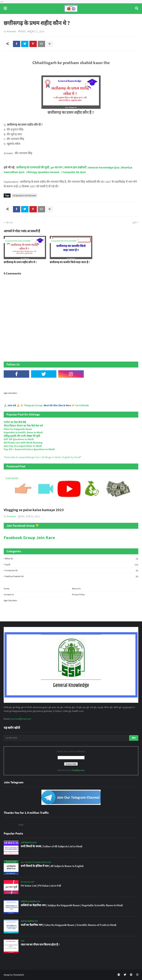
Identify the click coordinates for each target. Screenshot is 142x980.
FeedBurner (78, 770)
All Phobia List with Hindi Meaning (23, 443)
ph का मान (57, 167)
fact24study (82, 405)
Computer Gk (72, 570)
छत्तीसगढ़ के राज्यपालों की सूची (33, 167)
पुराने (134, 223)
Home (7, 589)
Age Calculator (10, 393)
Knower (11, 31)
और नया (9, 223)
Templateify (19, 975)
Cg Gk (72, 565)
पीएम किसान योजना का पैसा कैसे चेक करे (23, 426)
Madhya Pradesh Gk (72, 576)
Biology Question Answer (43, 172)
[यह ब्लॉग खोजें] (66, 738)
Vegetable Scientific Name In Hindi (23, 432)
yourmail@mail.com (21, 719)
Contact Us (9, 594)
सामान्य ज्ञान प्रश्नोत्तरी (75, 167)
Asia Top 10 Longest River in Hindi (23, 446)
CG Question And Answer (24, 195)
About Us (76, 589)
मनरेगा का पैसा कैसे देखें (15, 422)
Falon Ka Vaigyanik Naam (18, 429)
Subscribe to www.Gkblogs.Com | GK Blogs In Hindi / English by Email (43, 457)
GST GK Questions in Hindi (19, 439)
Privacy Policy (78, 594)
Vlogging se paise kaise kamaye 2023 (34, 510)
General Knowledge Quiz (104, 167)
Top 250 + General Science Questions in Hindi (29, 449)
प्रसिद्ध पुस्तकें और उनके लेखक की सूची (22, 436)
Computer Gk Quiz (74, 172)
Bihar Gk (72, 559)
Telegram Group (33, 405)
